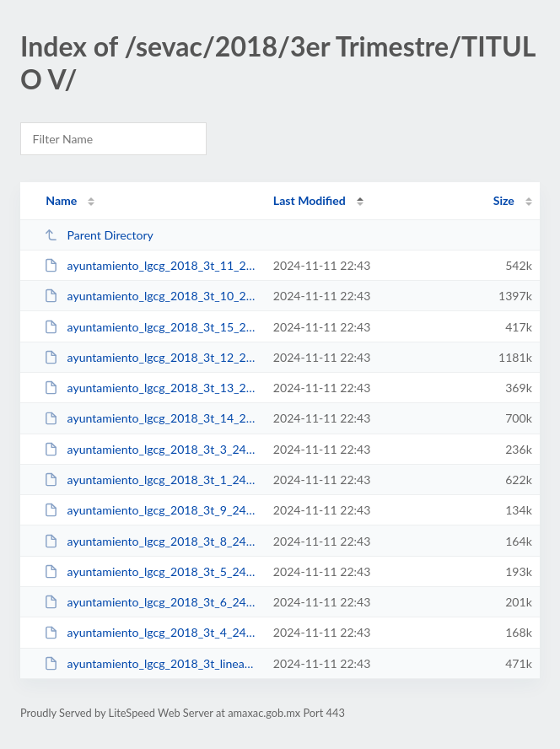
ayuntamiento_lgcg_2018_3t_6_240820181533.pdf (151, 602)
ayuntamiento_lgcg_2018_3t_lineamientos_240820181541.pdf (151, 663)
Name (61, 200)
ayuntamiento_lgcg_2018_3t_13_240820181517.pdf (151, 388)
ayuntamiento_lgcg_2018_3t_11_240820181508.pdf (151, 265)
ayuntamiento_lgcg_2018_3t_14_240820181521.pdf (151, 418)
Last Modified (310, 200)
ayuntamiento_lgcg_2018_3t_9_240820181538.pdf (151, 510)
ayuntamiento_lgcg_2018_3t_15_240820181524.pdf (151, 327)
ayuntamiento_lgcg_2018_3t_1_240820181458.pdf (151, 480)
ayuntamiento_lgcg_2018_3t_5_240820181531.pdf (151, 571)
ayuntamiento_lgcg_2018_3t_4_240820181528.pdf (151, 632)
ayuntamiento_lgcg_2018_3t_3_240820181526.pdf (151, 449)
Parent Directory (99, 235)
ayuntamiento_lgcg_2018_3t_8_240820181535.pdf (151, 541)
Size (504, 200)
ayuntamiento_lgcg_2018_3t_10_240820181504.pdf (151, 296)
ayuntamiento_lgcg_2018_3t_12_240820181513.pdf (151, 357)
